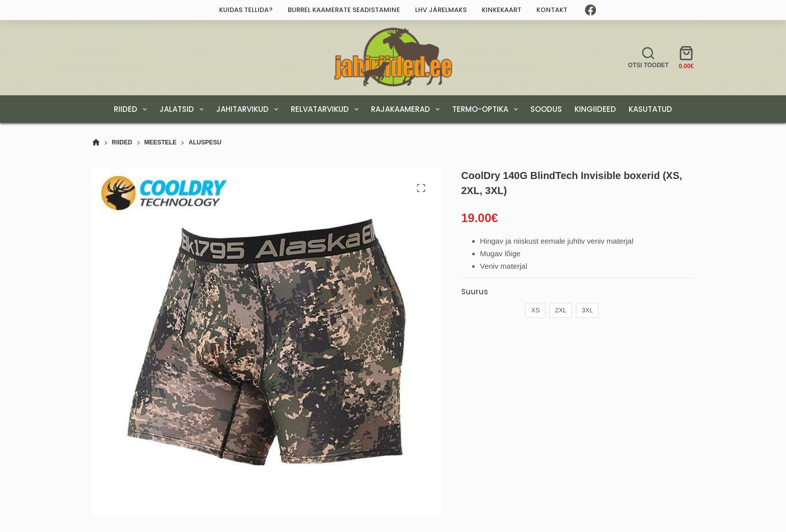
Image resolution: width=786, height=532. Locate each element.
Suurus (475, 292)
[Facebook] (591, 10)
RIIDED (132, 109)
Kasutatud (650, 109)
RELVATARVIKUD (327, 109)
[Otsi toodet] (648, 58)
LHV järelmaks (441, 10)
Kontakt (552, 10)
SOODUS (546, 109)
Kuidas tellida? (246, 10)
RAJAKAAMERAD (407, 109)
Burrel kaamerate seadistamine (344, 10)
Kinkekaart (502, 10)
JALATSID (183, 109)
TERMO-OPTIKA (487, 109)
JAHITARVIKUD (249, 109)
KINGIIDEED (595, 109)
